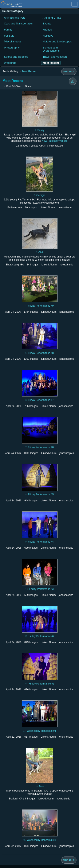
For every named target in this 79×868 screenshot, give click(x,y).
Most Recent (29, 71)
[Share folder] (73, 81)
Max (41, 786)
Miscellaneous (13, 41)
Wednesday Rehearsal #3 (42, 840)
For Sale (9, 36)
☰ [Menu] (75, 4)
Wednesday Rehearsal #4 (42, 731)
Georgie (41, 195)
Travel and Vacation (55, 57)
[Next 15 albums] (69, 71)
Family (8, 30)
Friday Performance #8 (41, 353)
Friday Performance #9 (41, 306)
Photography (12, 48)
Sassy (41, 130)
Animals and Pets (15, 18)
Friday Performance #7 (41, 400)
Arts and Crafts (52, 18)
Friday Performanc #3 (41, 589)
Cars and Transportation (19, 24)
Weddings (10, 63)
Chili (41, 252)
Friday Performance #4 (41, 542)
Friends (47, 30)
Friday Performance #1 (42, 684)
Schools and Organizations (51, 49)
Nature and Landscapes (57, 41)
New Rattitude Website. (55, 141)
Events (47, 24)
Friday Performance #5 (41, 495)
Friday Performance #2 (42, 636)
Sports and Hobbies (16, 57)
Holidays (48, 36)
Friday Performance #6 (41, 447)
